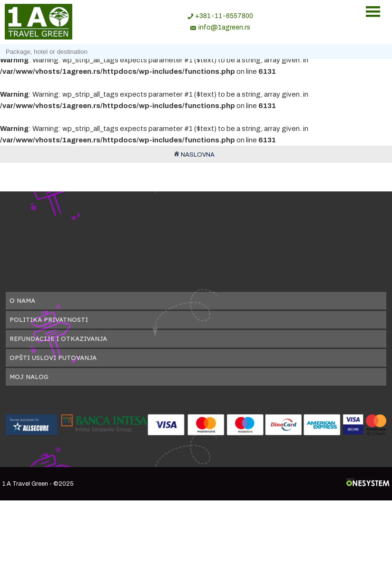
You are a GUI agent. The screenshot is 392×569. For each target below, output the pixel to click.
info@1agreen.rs (224, 27)
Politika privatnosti (49, 319)
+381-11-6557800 (224, 16)
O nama (22, 300)
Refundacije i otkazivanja (58, 339)
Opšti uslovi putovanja (53, 358)
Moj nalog (29, 377)
